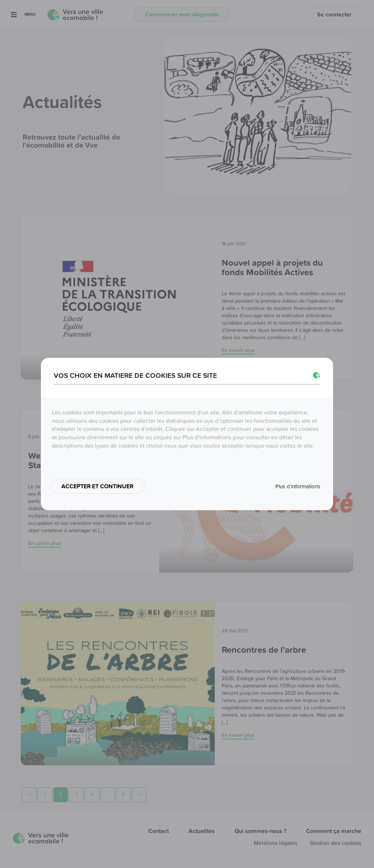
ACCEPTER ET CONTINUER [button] (97, 486)
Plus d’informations (298, 486)
